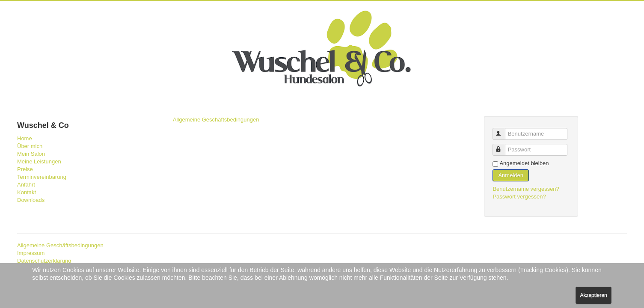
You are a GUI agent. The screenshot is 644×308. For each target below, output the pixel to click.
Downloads (31, 200)
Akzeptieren (593, 295)
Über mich (30, 146)
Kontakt (27, 192)
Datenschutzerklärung (44, 261)
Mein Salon (31, 154)
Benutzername (503, 130)
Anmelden (511, 175)
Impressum (31, 253)
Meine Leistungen (39, 161)
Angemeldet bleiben (524, 163)
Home (25, 138)
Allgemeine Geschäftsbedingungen (216, 120)
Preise (25, 169)
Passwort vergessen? (519, 197)
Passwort (503, 146)
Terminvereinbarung (42, 177)
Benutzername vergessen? (526, 189)
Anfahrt (26, 185)
